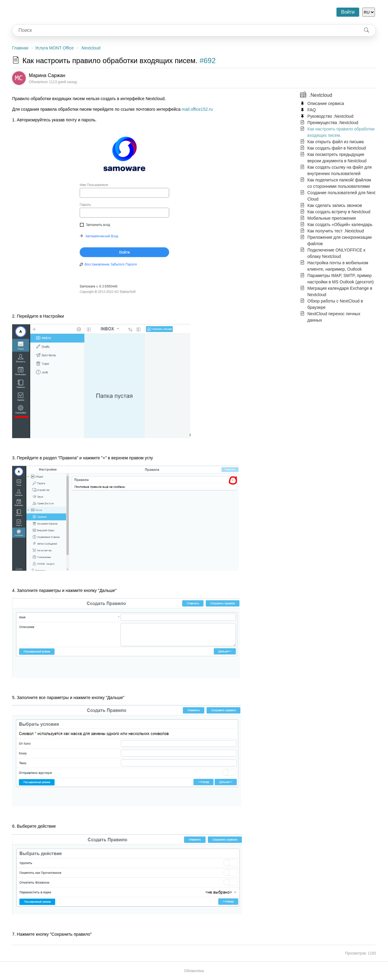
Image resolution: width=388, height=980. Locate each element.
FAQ (312, 110)
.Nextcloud (90, 48)
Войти (348, 12)
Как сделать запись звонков (335, 205)
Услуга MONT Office (54, 48)
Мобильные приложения (332, 218)
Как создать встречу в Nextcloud (339, 212)
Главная (20, 48)
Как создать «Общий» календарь (340, 225)
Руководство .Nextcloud (330, 116)
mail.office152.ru (197, 109)
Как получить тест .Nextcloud (336, 231)
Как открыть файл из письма (336, 142)
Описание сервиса (326, 103)
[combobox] (185, 30)
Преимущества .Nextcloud (333, 123)
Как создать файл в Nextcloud (337, 148)
